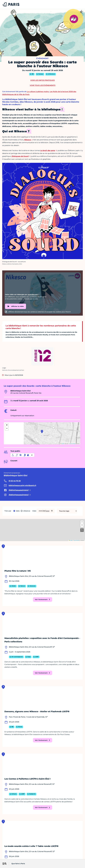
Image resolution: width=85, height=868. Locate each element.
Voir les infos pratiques (42, 80)
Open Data (54, 857)
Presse (46, 857)
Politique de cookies (66, 857)
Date (18, 511)
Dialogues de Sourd (20, 156)
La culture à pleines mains (38, 92)
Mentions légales (7, 857)
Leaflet (62, 444)
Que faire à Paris (18, 864)
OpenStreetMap (72, 444)
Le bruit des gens (48, 150)
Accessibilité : (28, 857)
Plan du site (79, 857)
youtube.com (33, 294)
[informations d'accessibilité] (22, 455)
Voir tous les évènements (43, 85)
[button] (42, 432)
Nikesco (28, 140)
